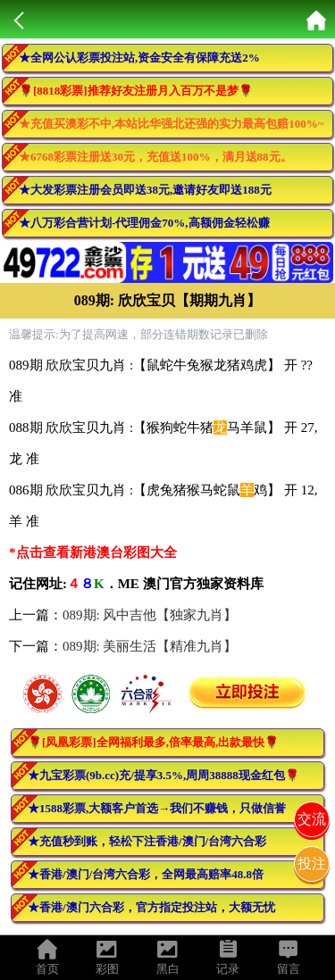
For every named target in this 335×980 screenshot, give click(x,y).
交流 (312, 819)
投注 (312, 864)
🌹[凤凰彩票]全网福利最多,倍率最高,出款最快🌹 (153, 742)
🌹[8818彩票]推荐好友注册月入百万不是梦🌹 (136, 91)
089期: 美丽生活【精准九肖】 (150, 646)
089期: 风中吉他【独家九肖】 (150, 615)
